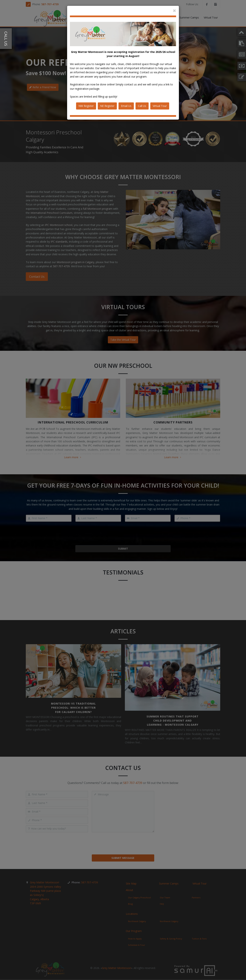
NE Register (107, 106)
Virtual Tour (160, 106)
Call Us (142, 106)
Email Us (126, 106)
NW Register (86, 106)
